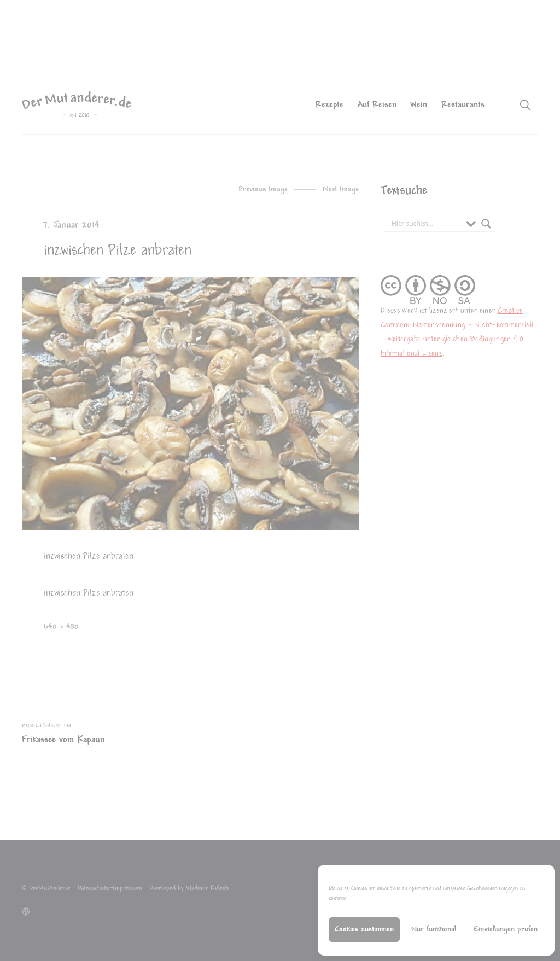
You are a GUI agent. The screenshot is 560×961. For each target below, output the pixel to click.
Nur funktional (434, 930)
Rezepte (329, 105)
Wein (419, 105)
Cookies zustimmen (364, 930)
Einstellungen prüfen (506, 930)
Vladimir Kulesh (207, 889)
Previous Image (263, 190)
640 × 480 (61, 627)
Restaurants (463, 105)
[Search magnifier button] (486, 224)
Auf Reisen (377, 105)
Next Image (341, 190)
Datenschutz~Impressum (110, 889)
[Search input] (426, 224)
